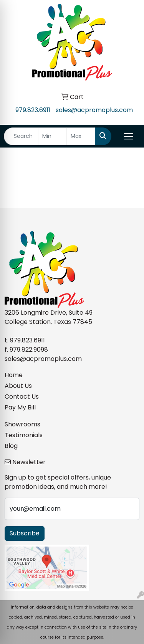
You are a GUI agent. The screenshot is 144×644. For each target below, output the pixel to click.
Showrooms (22, 424)
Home (14, 375)
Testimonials (24, 435)
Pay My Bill (20, 407)
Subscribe (25, 533)
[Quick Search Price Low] (52, 136)
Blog (11, 446)
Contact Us (22, 397)
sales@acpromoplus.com (94, 110)
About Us (18, 386)
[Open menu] (129, 136)
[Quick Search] (21, 136)
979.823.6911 (33, 110)
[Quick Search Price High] (81, 136)
